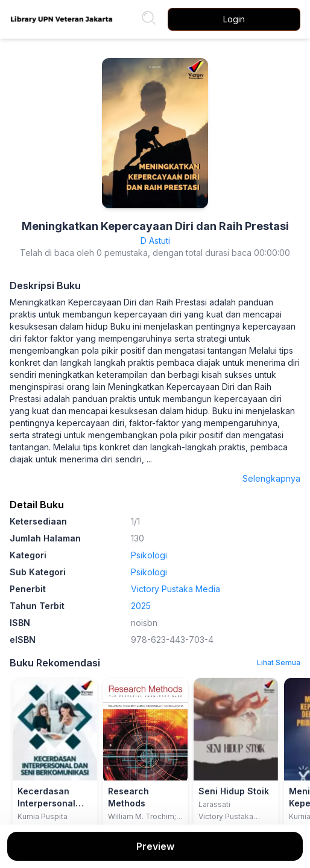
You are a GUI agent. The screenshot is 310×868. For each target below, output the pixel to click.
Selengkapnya (271, 478)
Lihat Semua (279, 662)
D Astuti (155, 241)
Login (234, 19)
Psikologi (149, 555)
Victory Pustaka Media (176, 589)
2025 (141, 606)
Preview (155, 846)
